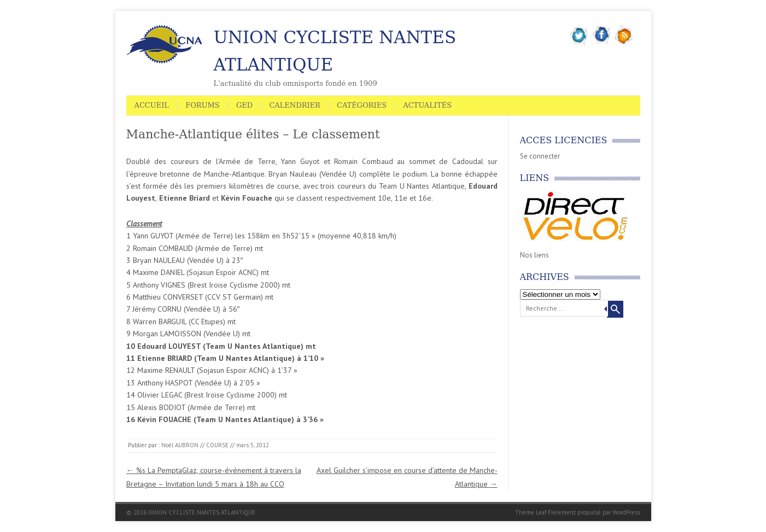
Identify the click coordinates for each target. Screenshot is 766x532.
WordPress (627, 512)
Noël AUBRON (180, 445)
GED (244, 105)
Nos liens (534, 255)
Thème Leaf (531, 512)
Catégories (362, 105)
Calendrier (294, 105)
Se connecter (540, 156)
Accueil (152, 105)
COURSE (217, 445)
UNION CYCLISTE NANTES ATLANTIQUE (335, 51)
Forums (203, 105)
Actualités (427, 105)
